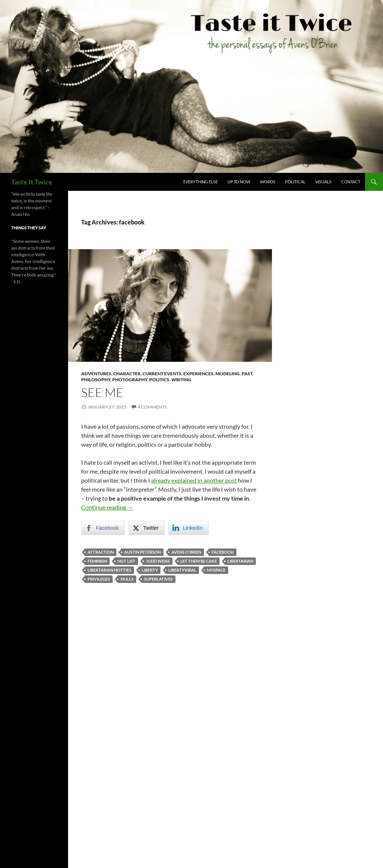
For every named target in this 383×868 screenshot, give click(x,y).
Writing (181, 380)
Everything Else (200, 182)
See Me (102, 392)
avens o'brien (186, 552)
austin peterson (143, 552)
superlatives (158, 579)
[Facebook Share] (103, 528)
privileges (99, 579)
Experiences (198, 374)
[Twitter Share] (147, 528)
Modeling (228, 374)
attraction (101, 552)
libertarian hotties (109, 570)
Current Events (162, 374)
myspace (216, 570)
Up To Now (239, 182)
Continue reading (107, 507)
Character (127, 374)
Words (268, 182)
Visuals (323, 182)
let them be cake (199, 561)
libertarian (240, 561)
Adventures (96, 374)
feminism (97, 561)
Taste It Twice (32, 182)
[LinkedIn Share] (189, 528)
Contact (351, 182)
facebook (223, 552)
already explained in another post (194, 480)
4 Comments (152, 407)
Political (295, 182)
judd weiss (158, 561)
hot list (126, 561)
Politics (159, 380)
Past (247, 374)
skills (127, 579)
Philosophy (96, 380)
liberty (150, 570)
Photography (130, 380)
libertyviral (182, 570)
